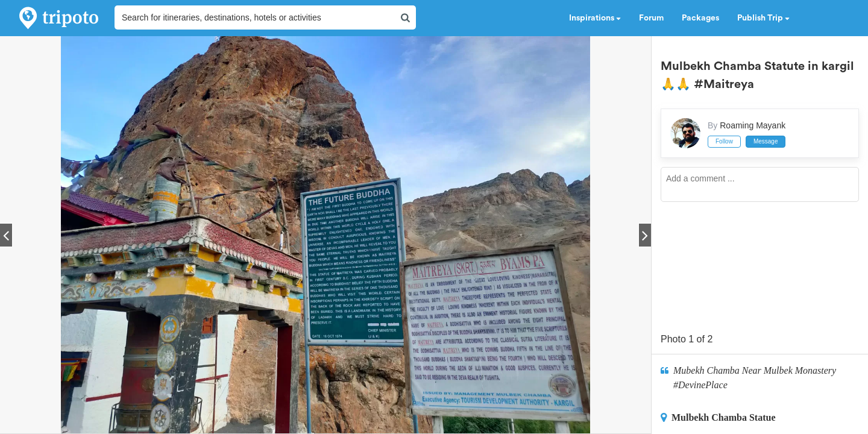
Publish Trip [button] (763, 18)
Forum (651, 18)
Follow (724, 141)
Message (766, 141)
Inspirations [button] (595, 18)
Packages (700, 18)
